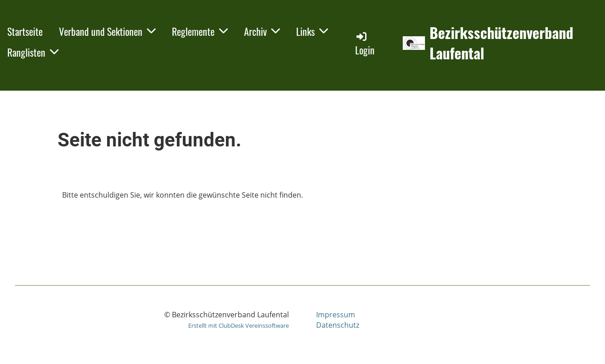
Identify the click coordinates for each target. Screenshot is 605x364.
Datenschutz (338, 325)
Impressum (336, 315)
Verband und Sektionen (107, 31)
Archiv (262, 31)
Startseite (25, 31)
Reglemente (200, 31)
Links (312, 31)
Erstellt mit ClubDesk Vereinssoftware (239, 325)
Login (365, 44)
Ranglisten (33, 52)
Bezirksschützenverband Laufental (501, 43)
